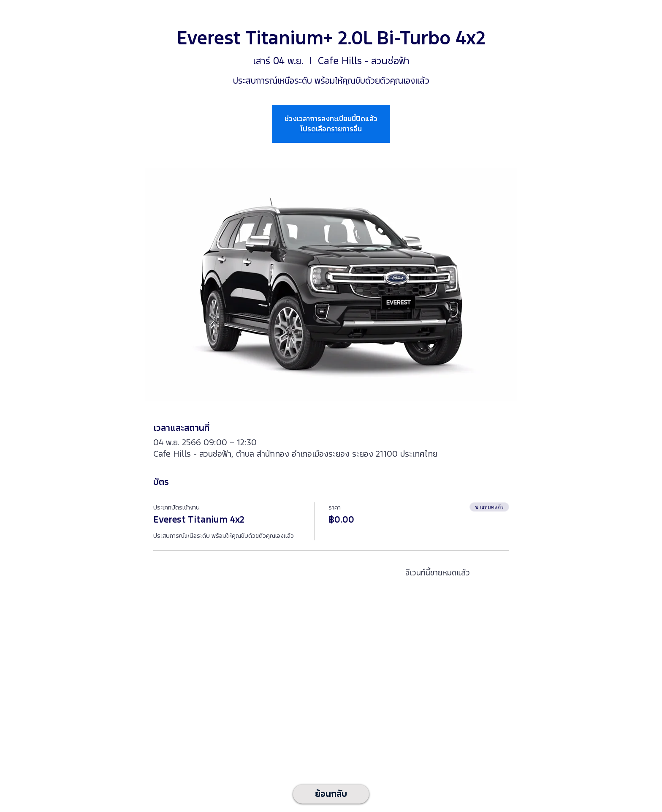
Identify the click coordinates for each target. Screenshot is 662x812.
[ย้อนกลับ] (331, 794)
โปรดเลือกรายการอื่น (331, 129)
